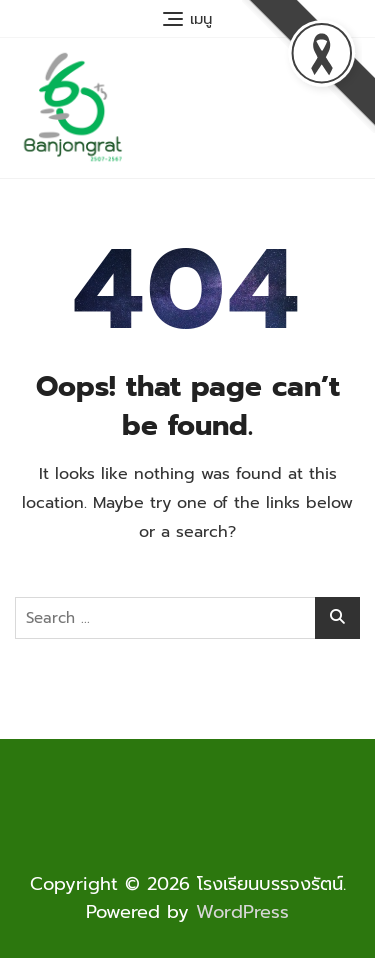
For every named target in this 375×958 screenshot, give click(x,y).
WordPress (242, 912)
